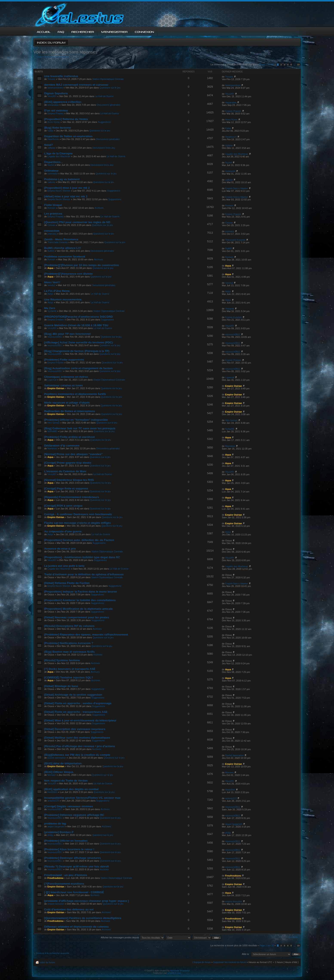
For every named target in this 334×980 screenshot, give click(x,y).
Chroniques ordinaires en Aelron (66, 377)
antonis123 (53, 801)
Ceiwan (51, 225)
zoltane (51, 148)
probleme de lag (55, 824)
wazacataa (53, 105)
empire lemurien (56, 904)
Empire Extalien (56, 320)
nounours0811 (55, 337)
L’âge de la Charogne (58, 153)
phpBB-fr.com (175, 973)
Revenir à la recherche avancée (53, 57)
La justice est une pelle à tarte (64, 566)
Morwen (52, 775)
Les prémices (53, 214)
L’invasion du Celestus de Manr (65, 471)
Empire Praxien (56, 113)
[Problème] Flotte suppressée (64, 360)
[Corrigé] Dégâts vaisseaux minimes (68, 806)
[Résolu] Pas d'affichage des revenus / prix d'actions (79, 746)
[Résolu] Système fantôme (62, 660)
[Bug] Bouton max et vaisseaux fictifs (69, 652)
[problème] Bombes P (59, 832)
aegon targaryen (56, 826)
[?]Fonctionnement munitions (64, 884)
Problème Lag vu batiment (62, 179)
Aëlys (50, 294)
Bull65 (51, 251)
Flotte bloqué (53, 205)
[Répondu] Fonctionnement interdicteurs (72, 497)
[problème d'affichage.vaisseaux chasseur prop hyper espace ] (86, 901)
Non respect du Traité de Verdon (66, 781)
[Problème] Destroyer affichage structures (72, 858)
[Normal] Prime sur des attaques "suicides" (73, 454)
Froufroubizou (56, 878)
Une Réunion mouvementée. (63, 299)
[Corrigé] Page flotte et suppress (66, 488)
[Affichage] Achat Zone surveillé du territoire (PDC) (78, 342)
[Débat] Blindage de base (61, 686)
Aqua (51, 268)
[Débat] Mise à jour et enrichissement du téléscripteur (80, 720)
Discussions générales (108, 105)
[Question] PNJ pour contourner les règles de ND (77, 222)
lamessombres (55, 88)
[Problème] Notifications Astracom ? (69, 643)
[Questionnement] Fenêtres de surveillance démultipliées (83, 918)
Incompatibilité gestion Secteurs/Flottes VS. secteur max (82, 798)
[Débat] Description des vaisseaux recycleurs (75, 729)
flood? (48, 145)
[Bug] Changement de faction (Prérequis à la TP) (77, 351)
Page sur (267, 64)
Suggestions (104, 122)
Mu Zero (50, 308)
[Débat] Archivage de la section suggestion (73, 695)
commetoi (53, 174)
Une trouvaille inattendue (61, 76)
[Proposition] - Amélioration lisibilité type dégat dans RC (82, 557)
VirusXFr (52, 96)
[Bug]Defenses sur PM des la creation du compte (77, 755)
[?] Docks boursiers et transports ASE (70, 669)
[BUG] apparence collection (63, 102)
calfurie (51, 182)
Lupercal (52, 380)
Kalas (51, 131)
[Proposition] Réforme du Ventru (66, 119)
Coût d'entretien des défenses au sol (69, 909)
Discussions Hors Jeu (104, 148)
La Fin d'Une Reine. (57, 291)
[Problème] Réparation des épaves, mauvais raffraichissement (86, 635)
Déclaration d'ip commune (62, 446)
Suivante (293, 937)
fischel (51, 165)
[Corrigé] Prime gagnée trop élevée (68, 463)
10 (298, 65)
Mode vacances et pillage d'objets (67, 403)
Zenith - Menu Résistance (61, 239)
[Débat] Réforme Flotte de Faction (67, 583)
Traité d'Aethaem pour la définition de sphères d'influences (84, 574)
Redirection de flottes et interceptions (70, 411)
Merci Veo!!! (52, 282)
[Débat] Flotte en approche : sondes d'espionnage (78, 703)
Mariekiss (52, 448)
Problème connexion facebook (65, 257)
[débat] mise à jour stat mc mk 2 (66, 196)
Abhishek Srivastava (180, 971)
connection (52, 231)
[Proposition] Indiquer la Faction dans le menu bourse (80, 592)
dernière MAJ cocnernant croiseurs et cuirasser (76, 85)
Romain (52, 208)
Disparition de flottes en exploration (68, 136)
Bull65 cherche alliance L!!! (62, 248)
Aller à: (245, 954)
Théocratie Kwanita (58, 242)
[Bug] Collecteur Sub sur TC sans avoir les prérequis (80, 428)
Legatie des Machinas (59, 156)
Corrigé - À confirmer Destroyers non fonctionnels (78, 514)
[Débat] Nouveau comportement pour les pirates (77, 617)
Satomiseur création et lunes (63, 385)
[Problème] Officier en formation (66, 841)
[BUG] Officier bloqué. (59, 772)
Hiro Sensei (54, 423)
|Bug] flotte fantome (57, 128)
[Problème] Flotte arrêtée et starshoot (69, 437)
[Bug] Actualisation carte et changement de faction (78, 368)
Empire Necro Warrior (59, 191)
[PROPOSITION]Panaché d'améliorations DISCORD (78, 317)
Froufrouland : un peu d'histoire (65, 875)
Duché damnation (57, 758)
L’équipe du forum (201, 962)
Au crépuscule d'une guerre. (63, 531)
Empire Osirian (56, 388)
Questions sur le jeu (110, 88)
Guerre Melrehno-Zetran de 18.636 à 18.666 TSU (76, 325)
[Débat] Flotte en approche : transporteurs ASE (76, 712)
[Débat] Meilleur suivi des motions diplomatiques (77, 738)
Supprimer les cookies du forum (230, 962)
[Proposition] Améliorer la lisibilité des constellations (80, 600)
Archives (99, 208)
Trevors (51, 79)
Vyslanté (52, 311)
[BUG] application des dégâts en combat (71, 789)
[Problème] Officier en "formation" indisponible (76, 420)
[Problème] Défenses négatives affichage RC (74, 815)
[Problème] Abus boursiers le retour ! (69, 849)
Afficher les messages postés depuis (133, 937)
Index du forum (51, 42)
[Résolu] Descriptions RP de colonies (69, 626)
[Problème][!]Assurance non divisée (68, 274)
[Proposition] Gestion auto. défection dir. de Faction (79, 540)
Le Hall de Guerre (104, 96)
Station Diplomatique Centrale (108, 79)
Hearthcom (53, 139)
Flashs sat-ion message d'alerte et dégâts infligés (77, 523)
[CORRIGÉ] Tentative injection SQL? (69, 677)
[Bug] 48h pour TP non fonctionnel (67, 334)
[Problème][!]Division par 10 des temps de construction (81, 265)
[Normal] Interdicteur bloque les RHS (69, 480)
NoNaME (52, 431)
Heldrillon (52, 792)
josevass (52, 234)
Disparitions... (53, 162)
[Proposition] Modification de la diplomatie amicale (78, 609)
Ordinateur (51, 171)
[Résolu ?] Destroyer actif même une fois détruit (76, 866)
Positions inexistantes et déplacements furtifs (75, 394)
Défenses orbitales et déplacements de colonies (76, 927)
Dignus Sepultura (56, 93)
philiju (51, 835)
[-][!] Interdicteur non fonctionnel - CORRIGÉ (74, 892)
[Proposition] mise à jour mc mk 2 (67, 188)
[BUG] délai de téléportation (63, 763)
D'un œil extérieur (56, 110)
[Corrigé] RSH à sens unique (63, 506)
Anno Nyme (54, 122)
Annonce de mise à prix (60, 549)
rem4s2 (51, 285)
